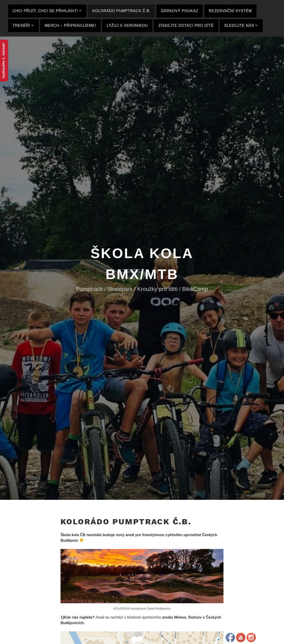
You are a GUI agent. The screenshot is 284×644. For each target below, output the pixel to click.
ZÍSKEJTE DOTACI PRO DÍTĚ (186, 26)
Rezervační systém (230, 11)
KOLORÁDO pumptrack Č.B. (122, 11)
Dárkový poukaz (180, 11)
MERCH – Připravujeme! (70, 26)
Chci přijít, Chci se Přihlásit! (45, 11)
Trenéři (21, 26)
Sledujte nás (239, 26)
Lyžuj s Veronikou (127, 26)
